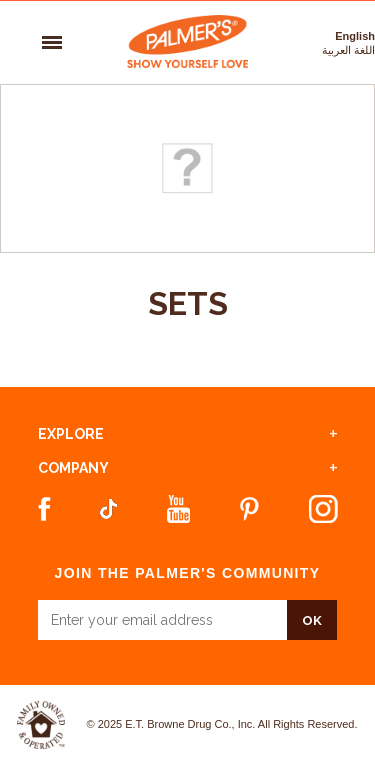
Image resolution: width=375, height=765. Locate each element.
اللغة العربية (348, 50)
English (355, 36)
